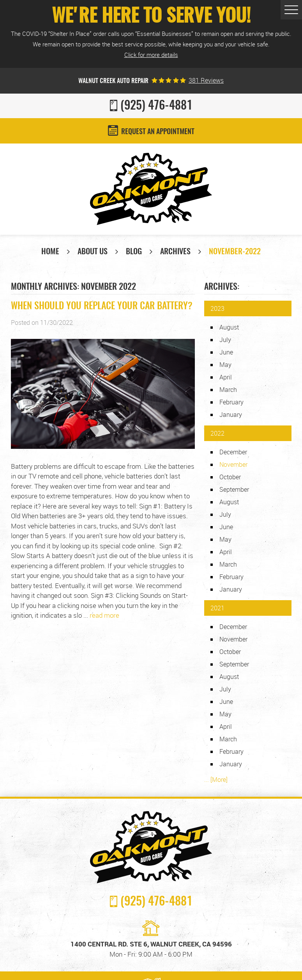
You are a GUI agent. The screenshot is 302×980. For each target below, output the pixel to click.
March (228, 390)
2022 (217, 433)
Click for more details (151, 55)
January (231, 415)
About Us (93, 252)
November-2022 (235, 252)
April (226, 377)
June (226, 352)
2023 (217, 308)
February (231, 402)
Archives (175, 252)
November (233, 639)
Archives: (222, 287)
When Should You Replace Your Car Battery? (102, 307)
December (233, 452)
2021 (217, 608)
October (230, 477)
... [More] (216, 780)
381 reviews (206, 80)
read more (104, 615)
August (229, 327)
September (234, 489)
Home (50, 252)
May (225, 365)
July (225, 340)
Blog (134, 252)
